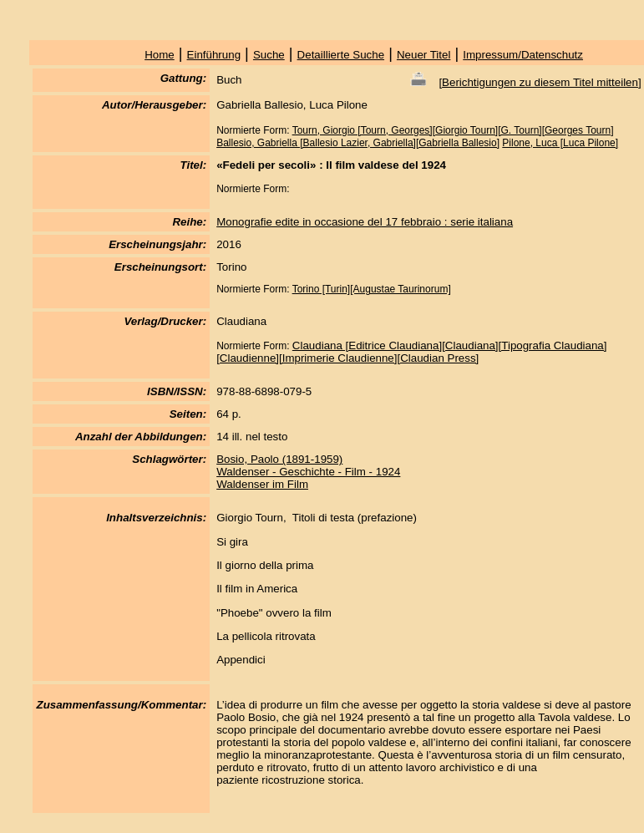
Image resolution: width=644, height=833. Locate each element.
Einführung (214, 55)
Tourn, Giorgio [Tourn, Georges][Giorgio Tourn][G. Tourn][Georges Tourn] (453, 130)
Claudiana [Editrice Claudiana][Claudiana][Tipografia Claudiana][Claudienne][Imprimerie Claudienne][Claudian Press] (411, 352)
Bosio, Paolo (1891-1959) (279, 459)
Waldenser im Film (262, 484)
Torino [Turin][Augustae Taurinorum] (372, 289)
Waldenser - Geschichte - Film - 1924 (308, 472)
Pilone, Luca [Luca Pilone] (560, 143)
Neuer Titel (423, 55)
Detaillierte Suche (341, 55)
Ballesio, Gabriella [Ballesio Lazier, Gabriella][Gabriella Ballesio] (358, 143)
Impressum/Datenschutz (523, 55)
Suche (269, 55)
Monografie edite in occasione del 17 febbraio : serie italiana (365, 222)
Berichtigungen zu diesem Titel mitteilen (540, 82)
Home (160, 55)
